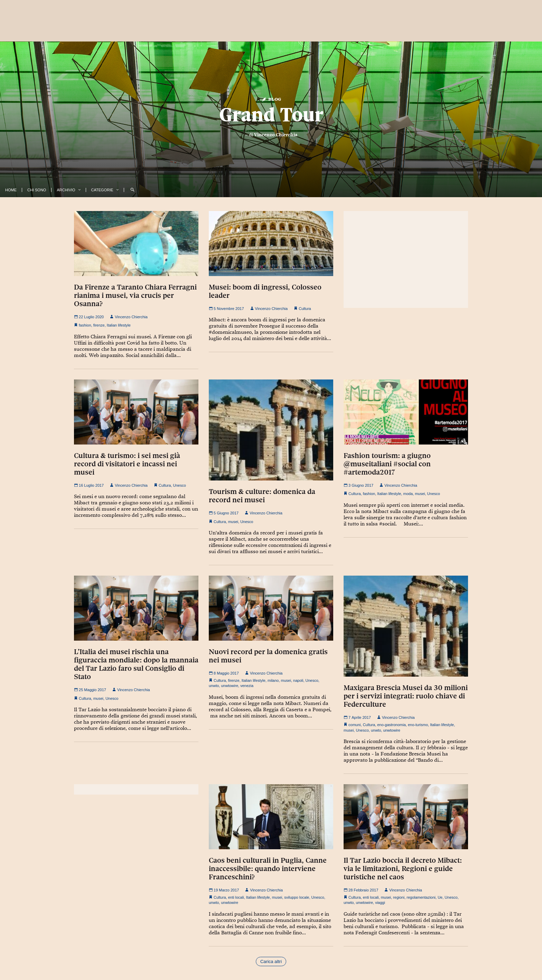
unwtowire (230, 686)
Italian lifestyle (119, 325)
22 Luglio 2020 (89, 317)
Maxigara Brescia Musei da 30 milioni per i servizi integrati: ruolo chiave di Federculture (406, 696)
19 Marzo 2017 (224, 890)
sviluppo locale (297, 897)
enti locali (236, 897)
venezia (247, 686)
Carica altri (271, 961)
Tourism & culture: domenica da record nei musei (262, 496)
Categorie (102, 190)
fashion (85, 325)
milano (273, 680)
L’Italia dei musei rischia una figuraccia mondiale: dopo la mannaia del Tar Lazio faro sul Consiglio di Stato (136, 664)
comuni (354, 725)
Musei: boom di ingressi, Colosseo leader (265, 291)
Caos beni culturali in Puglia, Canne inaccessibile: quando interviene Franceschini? (268, 869)
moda (408, 494)
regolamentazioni (421, 897)
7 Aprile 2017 (357, 717)
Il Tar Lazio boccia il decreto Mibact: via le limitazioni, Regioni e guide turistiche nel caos (403, 869)
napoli (298, 680)
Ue (440, 897)
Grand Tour (271, 115)
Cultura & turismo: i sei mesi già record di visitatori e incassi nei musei (127, 464)
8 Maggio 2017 (224, 673)
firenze (99, 325)
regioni (399, 897)
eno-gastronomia (391, 725)
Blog (271, 99)
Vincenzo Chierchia (276, 135)
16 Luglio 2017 (89, 485)
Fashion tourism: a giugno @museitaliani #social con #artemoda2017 (387, 464)
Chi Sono (37, 190)
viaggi (380, 903)
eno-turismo (418, 725)
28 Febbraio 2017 (361, 890)
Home (11, 190)
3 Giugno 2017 (358, 485)
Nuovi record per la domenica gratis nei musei (268, 656)
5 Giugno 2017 (224, 513)
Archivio (66, 190)
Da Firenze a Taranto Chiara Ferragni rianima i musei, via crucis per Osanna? (135, 295)
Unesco (180, 485)
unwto (214, 686)
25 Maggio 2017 (90, 690)
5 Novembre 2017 (226, 309)
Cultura (305, 309)
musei (233, 522)
